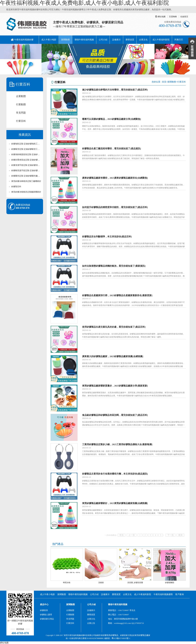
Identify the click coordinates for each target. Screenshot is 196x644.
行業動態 (21, 104)
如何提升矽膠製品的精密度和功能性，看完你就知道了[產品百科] (115, 207)
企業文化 (143, 40)
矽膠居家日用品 (47, 619)
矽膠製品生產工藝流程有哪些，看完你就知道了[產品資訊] (112, 149)
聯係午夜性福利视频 (84, 40)
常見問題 (21, 113)
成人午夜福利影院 (161, 40)
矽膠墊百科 (16, 187)
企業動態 (21, 96)
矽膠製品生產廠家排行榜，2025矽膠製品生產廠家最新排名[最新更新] (117, 295)
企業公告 (91, 623)
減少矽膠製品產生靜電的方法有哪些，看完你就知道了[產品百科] (115, 90)
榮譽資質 (130, 40)
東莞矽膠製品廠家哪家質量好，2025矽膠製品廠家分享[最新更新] (115, 386)
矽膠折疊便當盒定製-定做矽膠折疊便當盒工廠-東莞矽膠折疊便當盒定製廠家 (26, 160)
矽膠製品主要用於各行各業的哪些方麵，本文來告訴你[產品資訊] (115, 474)
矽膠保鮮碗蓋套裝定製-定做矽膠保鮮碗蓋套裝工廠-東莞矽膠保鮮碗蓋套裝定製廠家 (26, 154)
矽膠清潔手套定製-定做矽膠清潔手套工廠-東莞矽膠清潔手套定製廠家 (26, 165)
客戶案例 (180, 594)
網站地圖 (162, 17)
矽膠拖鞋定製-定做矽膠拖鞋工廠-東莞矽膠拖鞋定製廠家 (26, 144)
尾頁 (180, 535)
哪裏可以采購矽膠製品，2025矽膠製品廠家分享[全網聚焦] (112, 119)
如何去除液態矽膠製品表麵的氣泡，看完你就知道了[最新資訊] (114, 266)
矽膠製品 (114, 635)
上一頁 (132, 535)
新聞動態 (65, 40)
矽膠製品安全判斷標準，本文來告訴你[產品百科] (107, 237)
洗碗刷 (101, 583)
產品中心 (44, 604)
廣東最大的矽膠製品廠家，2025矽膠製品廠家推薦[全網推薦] (113, 356)
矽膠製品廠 (143, 635)
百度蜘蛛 (173, 17)
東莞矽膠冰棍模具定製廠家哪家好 (26, 192)
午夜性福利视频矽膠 (24, 40)
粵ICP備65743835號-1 (121, 638)
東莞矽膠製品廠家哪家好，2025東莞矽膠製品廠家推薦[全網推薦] (115, 503)
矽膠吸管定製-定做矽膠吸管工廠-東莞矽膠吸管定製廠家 (26, 149)
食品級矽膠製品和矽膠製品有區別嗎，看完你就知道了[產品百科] (115, 415)
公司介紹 (103, 40)
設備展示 (116, 40)
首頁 (164, 82)
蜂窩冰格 (67, 583)
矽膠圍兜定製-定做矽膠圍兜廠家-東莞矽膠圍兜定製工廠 (26, 176)
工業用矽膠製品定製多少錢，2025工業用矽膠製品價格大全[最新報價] (117, 444)
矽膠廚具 (44, 610)
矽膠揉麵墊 (170, 583)
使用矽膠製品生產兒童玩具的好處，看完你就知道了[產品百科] (114, 327)
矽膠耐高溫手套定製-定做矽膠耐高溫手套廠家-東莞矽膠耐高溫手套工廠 (26, 170)
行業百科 (21, 121)
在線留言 (184, 17)
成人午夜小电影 (49, 40)
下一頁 (171, 535)
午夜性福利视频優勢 (163, 594)
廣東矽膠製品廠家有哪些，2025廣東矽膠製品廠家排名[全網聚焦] (115, 178)
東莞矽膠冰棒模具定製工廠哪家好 (26, 181)
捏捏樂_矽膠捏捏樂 (135, 583)
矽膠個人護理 (46, 615)
